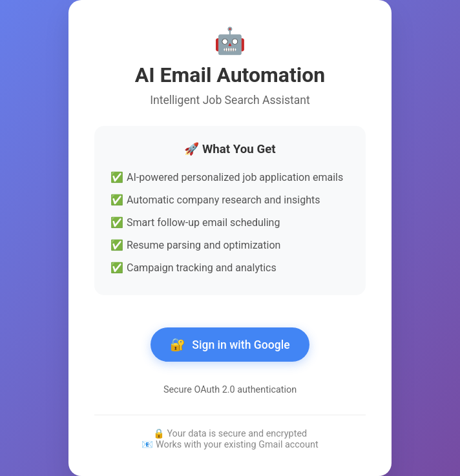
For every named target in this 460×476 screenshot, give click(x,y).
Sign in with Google (230, 345)
